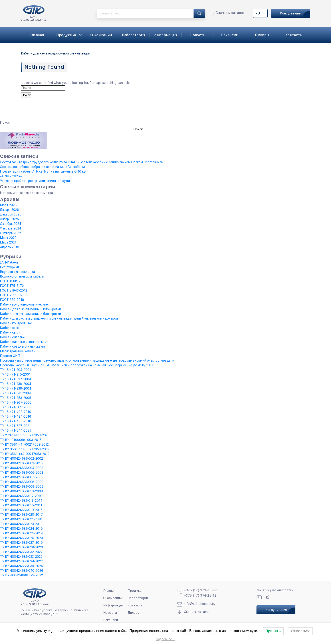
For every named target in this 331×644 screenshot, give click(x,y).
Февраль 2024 (11, 228)
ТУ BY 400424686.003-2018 (21, 463)
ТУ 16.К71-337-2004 (16, 379)
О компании (101, 35)
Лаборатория (133, 35)
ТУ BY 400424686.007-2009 (22, 477)
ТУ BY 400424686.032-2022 (21, 552)
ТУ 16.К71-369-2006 (16, 407)
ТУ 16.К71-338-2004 (16, 384)
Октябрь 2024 (11, 224)
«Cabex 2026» (11, 176)
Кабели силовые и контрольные (24, 342)
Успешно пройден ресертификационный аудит (36, 181)
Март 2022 (8, 238)
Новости (198, 35)
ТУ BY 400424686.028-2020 (21, 547)
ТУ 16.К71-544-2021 (15, 431)
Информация (165, 35)
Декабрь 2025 (11, 214)
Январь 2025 (9, 219)
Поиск (5, 123)
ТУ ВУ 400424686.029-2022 (21, 575)
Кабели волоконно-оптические (24, 304)
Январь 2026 (9, 210)
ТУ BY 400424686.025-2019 (21, 533)
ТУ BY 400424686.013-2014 (21, 501)
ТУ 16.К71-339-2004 (16, 388)
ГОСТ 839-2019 (12, 300)
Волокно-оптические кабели (22, 276)
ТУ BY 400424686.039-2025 (21, 566)
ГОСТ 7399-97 (11, 295)
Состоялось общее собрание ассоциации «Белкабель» (43, 167)
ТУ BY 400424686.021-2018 (21, 519)
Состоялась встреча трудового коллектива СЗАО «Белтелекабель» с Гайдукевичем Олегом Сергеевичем (82, 162)
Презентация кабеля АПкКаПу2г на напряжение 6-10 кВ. (43, 171)
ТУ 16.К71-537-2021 (15, 426)
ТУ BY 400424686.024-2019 (21, 529)
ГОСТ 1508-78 (11, 281)
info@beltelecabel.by (200, 604)
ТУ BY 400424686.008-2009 (22, 482)
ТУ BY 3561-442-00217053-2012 (25, 454)
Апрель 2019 (10, 247)
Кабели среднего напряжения (23, 346)
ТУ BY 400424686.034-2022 (21, 561)
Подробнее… (166, 639)
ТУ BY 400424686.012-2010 (21, 496)
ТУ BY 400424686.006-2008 (22, 473)
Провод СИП (10, 356)
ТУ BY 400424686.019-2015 (21, 510)
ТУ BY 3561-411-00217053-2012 (24, 445)
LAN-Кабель (9, 262)
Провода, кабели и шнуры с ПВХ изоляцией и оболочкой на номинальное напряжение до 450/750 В (77, 365)
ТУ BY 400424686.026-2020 (21, 538)
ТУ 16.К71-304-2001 (15, 370)
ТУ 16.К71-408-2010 (16, 412)
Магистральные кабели (18, 351)
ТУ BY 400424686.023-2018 (21, 524)
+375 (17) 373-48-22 (200, 590)
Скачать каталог (230, 13)
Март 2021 (8, 242)
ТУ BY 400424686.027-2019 (21, 543)
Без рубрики (9, 267)
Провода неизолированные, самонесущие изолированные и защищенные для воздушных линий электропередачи (87, 360)
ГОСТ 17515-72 (12, 286)
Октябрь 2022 (10, 233)
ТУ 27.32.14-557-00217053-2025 (25, 435)
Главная (37, 35)
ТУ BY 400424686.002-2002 (21, 459)
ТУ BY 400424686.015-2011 (21, 505)
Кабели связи (10, 328)
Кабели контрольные (16, 323)
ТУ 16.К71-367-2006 (16, 402)
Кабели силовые (12, 337)
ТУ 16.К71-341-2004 (15, 393)
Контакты (294, 35)
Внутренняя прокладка (17, 272)
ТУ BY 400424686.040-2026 (22, 571)
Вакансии (230, 35)
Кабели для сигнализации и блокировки (30, 309)
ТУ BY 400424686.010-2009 (21, 491)
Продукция (67, 35)
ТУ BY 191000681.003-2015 (21, 440)
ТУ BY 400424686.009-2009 (22, 487)
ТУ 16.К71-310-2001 (15, 374)
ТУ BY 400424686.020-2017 (21, 515)
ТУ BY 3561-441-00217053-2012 (25, 449)
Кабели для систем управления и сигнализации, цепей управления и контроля (60, 318)
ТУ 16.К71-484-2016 (16, 417)
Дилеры (262, 35)
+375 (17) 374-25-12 (200, 596)
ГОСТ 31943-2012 (14, 290)
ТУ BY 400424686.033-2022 (21, 557)
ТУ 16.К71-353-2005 (16, 398)
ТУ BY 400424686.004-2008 (22, 468)
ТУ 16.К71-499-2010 (16, 421)
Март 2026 (8, 205)
